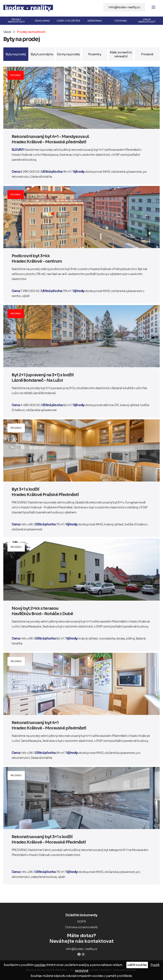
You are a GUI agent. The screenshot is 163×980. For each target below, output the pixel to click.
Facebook (79, 954)
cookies (40, 965)
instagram (83, 954)
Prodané (147, 54)
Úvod (7, 32)
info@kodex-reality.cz (124, 7)
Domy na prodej (68, 54)
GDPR (81, 922)
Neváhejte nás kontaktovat (81, 938)
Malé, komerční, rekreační (121, 54)
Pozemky (95, 54)
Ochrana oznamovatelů (81, 927)
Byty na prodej (16, 54)
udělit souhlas (137, 965)
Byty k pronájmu (42, 54)
